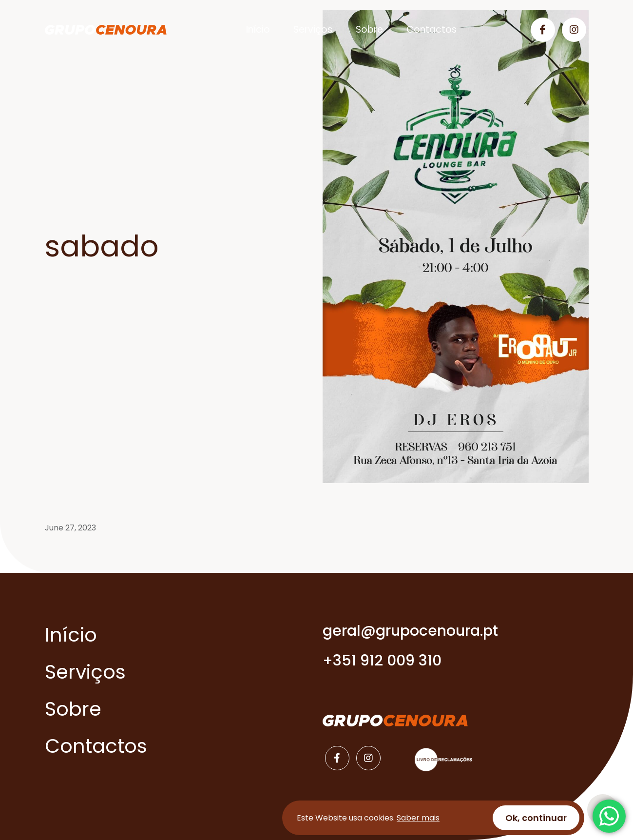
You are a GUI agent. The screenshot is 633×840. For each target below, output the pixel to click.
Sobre (369, 29)
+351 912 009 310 (382, 661)
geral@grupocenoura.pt (410, 631)
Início (258, 29)
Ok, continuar (536, 818)
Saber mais (418, 818)
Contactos (432, 29)
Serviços (313, 29)
